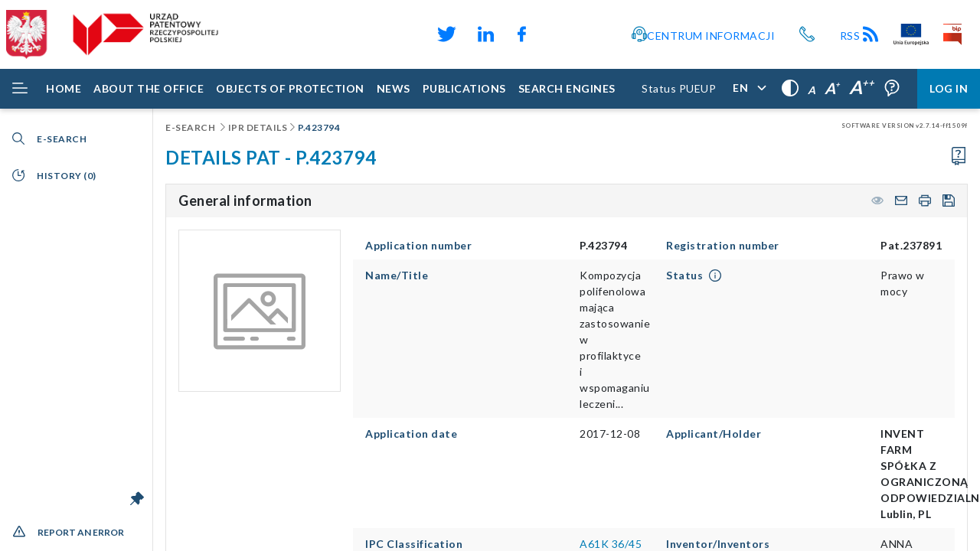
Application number (418, 245)
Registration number (723, 245)
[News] (394, 89)
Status (684, 275)
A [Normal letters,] (812, 90)
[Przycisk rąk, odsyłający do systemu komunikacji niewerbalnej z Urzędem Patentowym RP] (607, 34)
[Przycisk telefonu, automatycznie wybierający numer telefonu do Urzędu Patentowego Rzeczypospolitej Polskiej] (807, 34)
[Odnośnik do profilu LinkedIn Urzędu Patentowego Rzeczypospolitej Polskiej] (486, 34)
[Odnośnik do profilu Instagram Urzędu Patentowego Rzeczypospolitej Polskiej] (583, 34)
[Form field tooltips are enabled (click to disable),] (892, 89)
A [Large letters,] (832, 88)
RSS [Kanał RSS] (861, 36)
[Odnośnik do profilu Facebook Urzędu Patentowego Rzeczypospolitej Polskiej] (526, 34)
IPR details (258, 127)
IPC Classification (414, 544)
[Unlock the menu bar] (137, 498)
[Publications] (464, 89)
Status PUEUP (679, 88)
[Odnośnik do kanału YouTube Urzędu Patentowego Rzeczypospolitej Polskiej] (558, 34)
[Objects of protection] (290, 89)
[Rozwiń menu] (20, 89)
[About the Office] (149, 89)
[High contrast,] (790, 89)
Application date (411, 434)
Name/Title (397, 275)
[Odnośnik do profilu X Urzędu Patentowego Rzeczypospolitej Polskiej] (445, 34)
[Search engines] (567, 89)
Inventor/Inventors (718, 544)
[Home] (64, 89)
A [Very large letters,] (862, 87)
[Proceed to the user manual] (959, 156)
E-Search (191, 127)
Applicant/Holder (714, 434)
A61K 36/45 (611, 544)
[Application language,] (749, 89)
